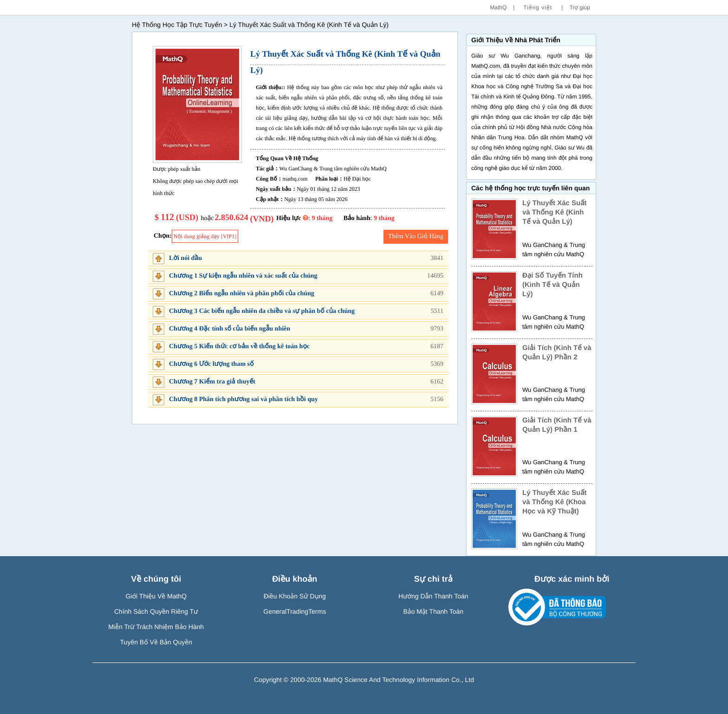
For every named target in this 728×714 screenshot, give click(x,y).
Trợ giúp (580, 7)
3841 (437, 258)
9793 (437, 329)
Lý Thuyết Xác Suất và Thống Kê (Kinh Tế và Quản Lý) (555, 212)
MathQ (498, 7)
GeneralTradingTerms (295, 611)
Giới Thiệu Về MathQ (156, 596)
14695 (435, 276)
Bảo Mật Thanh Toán (433, 611)
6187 (437, 347)
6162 (437, 382)
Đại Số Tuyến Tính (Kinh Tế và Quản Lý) (552, 285)
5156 (437, 399)
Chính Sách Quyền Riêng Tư (156, 611)
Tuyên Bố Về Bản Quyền (156, 642)
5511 (437, 311)
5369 (437, 364)
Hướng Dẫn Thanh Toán (433, 596)
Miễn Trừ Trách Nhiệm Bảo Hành (156, 627)
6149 (437, 294)
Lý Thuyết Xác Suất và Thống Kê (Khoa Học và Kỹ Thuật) (555, 502)
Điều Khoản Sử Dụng (295, 596)
